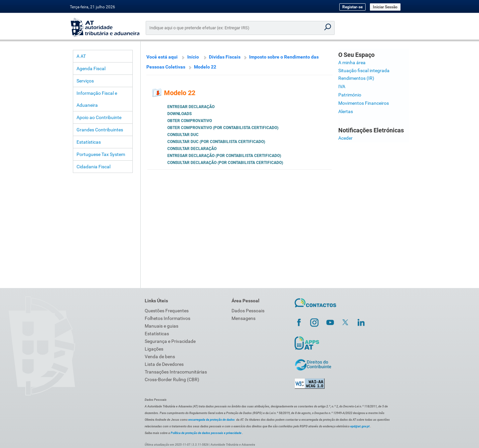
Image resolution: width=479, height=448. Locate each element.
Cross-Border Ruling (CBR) (172, 379)
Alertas (346, 111)
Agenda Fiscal (91, 69)
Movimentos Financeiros (364, 103)
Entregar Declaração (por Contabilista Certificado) (224, 156)
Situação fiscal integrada (364, 71)
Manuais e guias (161, 326)
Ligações (154, 349)
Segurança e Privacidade (170, 341)
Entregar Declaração (191, 107)
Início (193, 57)
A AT (81, 56)
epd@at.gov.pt (360, 426)
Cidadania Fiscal (93, 167)
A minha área (352, 63)
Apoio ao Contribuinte (99, 117)
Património (350, 95)
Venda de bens (160, 357)
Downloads (179, 114)
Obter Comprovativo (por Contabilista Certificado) (223, 128)
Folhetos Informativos (167, 318)
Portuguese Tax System (101, 154)
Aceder (345, 138)
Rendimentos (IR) (356, 78)
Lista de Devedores (164, 364)
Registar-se (352, 7)
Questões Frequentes (167, 311)
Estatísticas (89, 142)
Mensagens (243, 318)
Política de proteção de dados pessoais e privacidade (206, 433)
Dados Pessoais (248, 311)
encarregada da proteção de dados (212, 420)
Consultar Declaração (192, 149)
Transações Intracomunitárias (176, 372)
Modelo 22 (205, 67)
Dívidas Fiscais (225, 57)
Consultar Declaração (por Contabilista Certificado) (225, 163)
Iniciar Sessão (385, 7)
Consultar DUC (183, 135)
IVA (342, 86)
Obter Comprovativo (190, 121)
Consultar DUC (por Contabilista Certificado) (216, 142)
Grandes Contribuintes (100, 130)
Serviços (85, 81)
